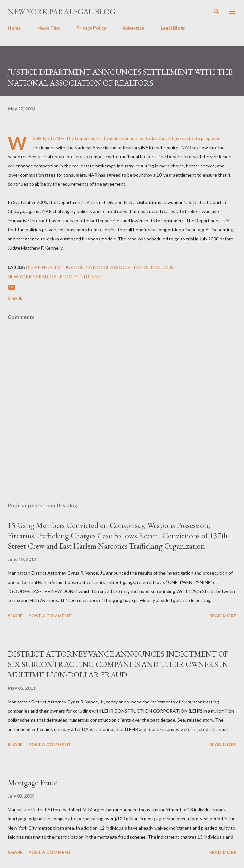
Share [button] (15, 298)
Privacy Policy (91, 28)
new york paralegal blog (40, 276)
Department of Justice (55, 267)
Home (14, 28)
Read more (223, 616)
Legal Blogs (173, 28)
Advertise (133, 28)
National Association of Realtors (130, 267)
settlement (89, 276)
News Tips (49, 28)
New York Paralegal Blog (61, 12)
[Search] (217, 12)
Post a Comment (50, 616)
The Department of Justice (93, 138)
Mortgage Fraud (33, 782)
